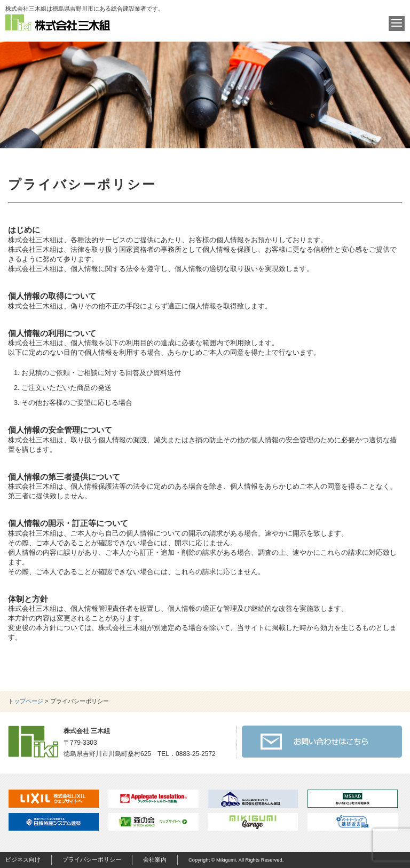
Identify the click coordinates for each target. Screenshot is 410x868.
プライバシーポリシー (92, 859)
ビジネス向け (23, 859)
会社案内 (155, 859)
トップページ (26, 701)
